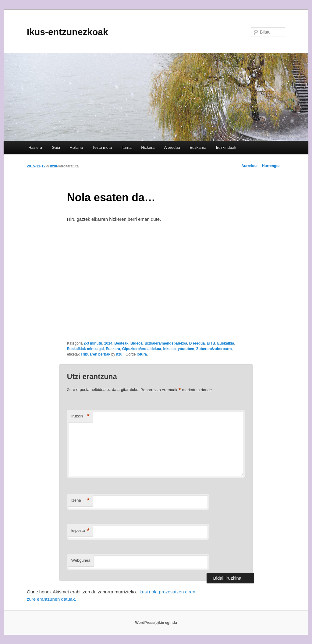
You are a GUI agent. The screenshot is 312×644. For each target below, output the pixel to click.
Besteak (121, 343)
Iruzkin (80, 416)
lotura (142, 354)
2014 (108, 343)
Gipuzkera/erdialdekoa (142, 349)
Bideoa (136, 343)
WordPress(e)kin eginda (156, 623)
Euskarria (198, 147)
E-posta (80, 531)
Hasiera (35, 147)
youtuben (186, 349)
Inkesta (169, 349)
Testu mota (102, 147)
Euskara (113, 349)
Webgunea (81, 560)
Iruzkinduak (226, 147)
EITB (211, 343)
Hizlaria (76, 147)
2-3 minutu (93, 343)
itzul (53, 166)
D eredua (197, 343)
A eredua (172, 147)
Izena (80, 501)
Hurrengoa (274, 166)
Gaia (56, 147)
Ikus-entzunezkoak (67, 32)
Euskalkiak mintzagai (85, 349)
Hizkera (148, 147)
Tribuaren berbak (96, 354)
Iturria (126, 147)
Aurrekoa (247, 166)
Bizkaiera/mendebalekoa (166, 343)
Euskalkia (226, 343)
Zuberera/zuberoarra (214, 349)
